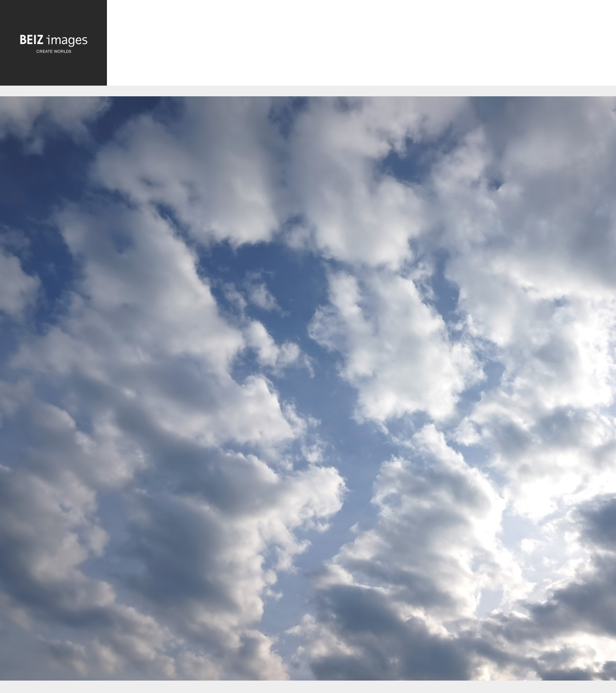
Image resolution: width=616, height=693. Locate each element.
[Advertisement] (361, 45)
